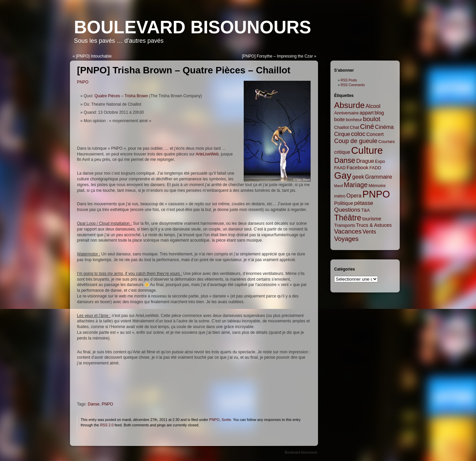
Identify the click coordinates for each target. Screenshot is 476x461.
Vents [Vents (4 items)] (369, 232)
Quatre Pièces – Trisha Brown (121, 96)
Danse (94, 404)
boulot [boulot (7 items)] (372, 119)
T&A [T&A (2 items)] (365, 210)
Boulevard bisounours (193, 27)
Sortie (226, 420)
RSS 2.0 (107, 425)
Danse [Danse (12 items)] (345, 160)
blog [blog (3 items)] (379, 113)
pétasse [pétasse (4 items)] (364, 203)
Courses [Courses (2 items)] (386, 141)
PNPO (83, 82)
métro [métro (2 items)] (340, 196)
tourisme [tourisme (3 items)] (372, 219)
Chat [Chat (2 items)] (355, 127)
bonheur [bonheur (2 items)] (354, 120)
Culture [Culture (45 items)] (367, 150)
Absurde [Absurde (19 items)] (349, 105)
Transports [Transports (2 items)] (345, 225)
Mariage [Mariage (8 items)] (356, 185)
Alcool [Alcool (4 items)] (373, 106)
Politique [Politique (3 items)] (344, 203)
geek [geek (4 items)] (358, 177)
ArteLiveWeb (207, 154)
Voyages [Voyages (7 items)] (346, 239)
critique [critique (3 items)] (342, 152)
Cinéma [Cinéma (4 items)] (385, 127)
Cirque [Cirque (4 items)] (342, 134)
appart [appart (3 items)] (367, 113)
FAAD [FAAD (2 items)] (340, 168)
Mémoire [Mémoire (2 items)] (377, 186)
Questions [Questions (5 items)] (347, 210)
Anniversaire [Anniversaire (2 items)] (346, 113)
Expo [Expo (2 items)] (380, 161)
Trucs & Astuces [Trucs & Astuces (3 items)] (374, 225)
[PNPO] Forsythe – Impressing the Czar (277, 56)
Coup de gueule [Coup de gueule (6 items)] (356, 141)
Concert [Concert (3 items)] (375, 134)
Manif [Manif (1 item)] (339, 186)
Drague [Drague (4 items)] (365, 161)
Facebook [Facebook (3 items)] (358, 168)
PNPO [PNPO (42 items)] (376, 194)
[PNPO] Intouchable (94, 56)
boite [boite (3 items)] (340, 119)
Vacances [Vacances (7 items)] (348, 231)
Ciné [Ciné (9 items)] (367, 127)
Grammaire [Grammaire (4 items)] (379, 177)
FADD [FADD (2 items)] (375, 168)
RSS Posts (349, 80)
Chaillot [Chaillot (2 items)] (342, 127)
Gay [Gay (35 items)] (343, 175)
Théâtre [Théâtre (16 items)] (348, 218)
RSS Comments (353, 85)
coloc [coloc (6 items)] (358, 134)
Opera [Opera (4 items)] (354, 196)
